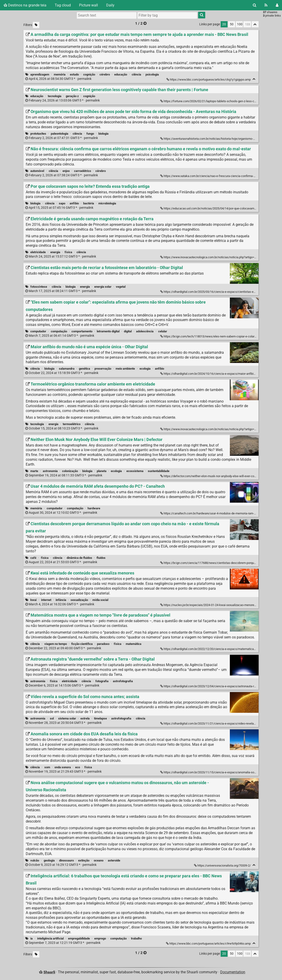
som (47, 767)
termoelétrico (72, 424)
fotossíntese (39, 287)
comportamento (82, 331)
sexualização (79, 600)
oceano (99, 860)
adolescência (145, 331)
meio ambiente (125, 369)
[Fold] (254, 79)
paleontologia (60, 134)
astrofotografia (123, 681)
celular (163, 331)
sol (52, 718)
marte (34, 471)
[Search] (255, 5)
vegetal (121, 287)
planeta (102, 471)
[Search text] (107, 15)
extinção (84, 860)
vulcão (35, 860)
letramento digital (108, 331)
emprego (100, 938)
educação (121, 74)
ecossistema (135, 471)
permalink (59, 79)
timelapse (100, 718)
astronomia (50, 471)
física (68, 252)
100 (240, 24)
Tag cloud (63, 5)
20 (224, 24)
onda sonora (63, 767)
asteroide (114, 860)
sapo (62, 203)
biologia (103, 134)
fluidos (101, 558)
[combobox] (167, 15)
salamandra (67, 369)
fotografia (102, 681)
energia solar (103, 287)
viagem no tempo (56, 644)
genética (84, 369)
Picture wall (88, 5)
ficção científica (82, 644)
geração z (72, 96)
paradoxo (103, 644)
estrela (85, 718)
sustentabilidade (159, 471)
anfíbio (74, 203)
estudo (74, 74)
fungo (90, 134)
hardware (94, 508)
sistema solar (67, 718)
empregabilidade (79, 938)
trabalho (136, 938)
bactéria (89, 203)
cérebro (105, 74)
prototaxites (38, 134)
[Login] (277, 5)
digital (128, 331)
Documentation (233, 972)
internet (46, 600)
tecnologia (55, 96)
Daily (110, 5)
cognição (89, 74)
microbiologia (107, 203)
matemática (134, 644)
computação (59, 331)
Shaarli (49, 972)
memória (60, 74)
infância (61, 600)
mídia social (100, 600)
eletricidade (38, 252)
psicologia (152, 74)
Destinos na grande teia (25, 5)
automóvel (37, 171)
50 (232, 24)
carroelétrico (83, 171)
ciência (136, 74)
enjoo (66, 171)
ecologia (145, 369)
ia (31, 938)
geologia (49, 860)
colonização (70, 471)
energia (55, 252)
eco (78, 767)
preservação (103, 369)
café (33, 558)
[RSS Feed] (266, 5)
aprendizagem (40, 74)
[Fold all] (255, 24)
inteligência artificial (50, 938)
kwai (33, 600)
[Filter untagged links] (36, 25)
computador (38, 331)
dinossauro (66, 860)
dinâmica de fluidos (79, 558)
